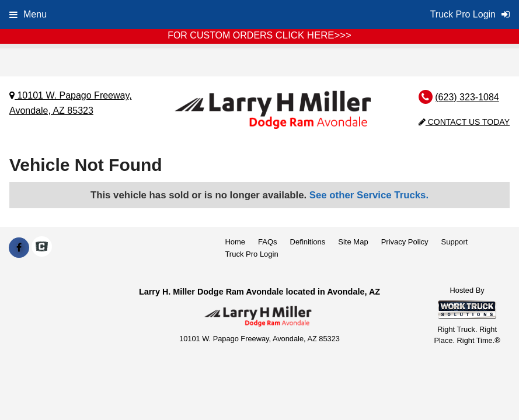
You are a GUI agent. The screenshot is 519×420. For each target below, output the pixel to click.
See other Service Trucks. (369, 195)
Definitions (308, 242)
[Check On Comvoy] (42, 248)
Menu (28, 14)
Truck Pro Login (251, 254)
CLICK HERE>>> (314, 35)
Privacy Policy (405, 242)
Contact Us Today (464, 122)
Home (235, 242)
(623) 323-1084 (467, 97)
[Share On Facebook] (19, 248)
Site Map (353, 242)
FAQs (268, 242)
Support (455, 242)
